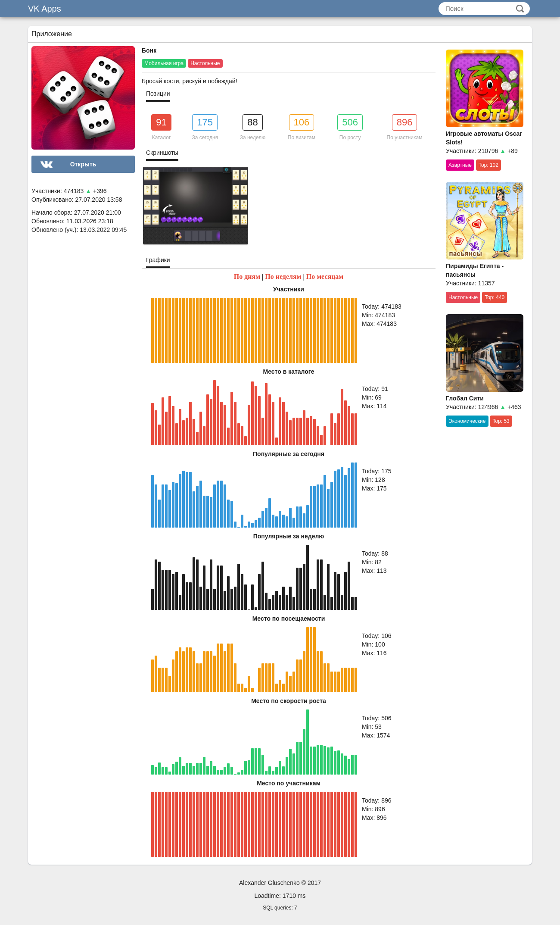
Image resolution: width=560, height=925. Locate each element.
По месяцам (325, 277)
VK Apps (45, 9)
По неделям (283, 277)
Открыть (83, 164)
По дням (247, 277)
